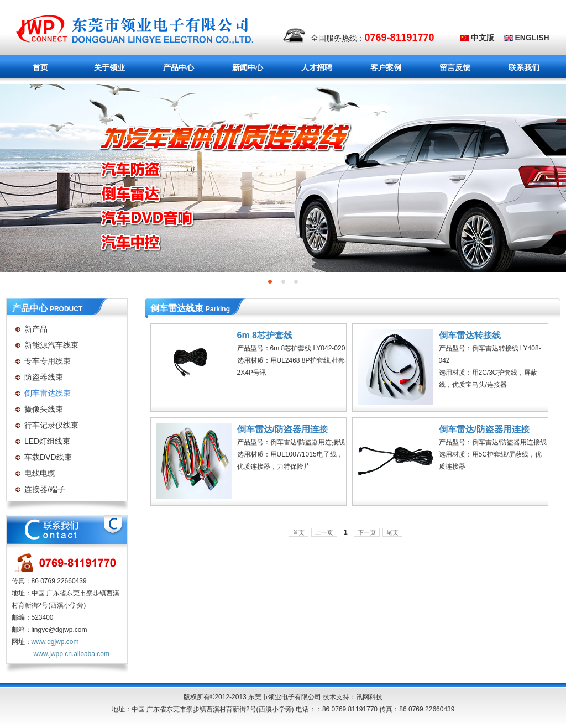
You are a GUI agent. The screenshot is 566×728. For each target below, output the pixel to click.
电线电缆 (40, 473)
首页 (40, 67)
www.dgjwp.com (55, 642)
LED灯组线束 (47, 441)
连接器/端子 (45, 489)
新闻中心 (239, 68)
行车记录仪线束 (51, 425)
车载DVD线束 (48, 457)
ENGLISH (532, 38)
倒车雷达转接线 (470, 335)
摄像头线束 (44, 409)
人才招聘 (317, 67)
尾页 (392, 532)
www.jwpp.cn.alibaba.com (72, 654)
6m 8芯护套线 (265, 335)
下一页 (367, 532)
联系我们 (524, 67)
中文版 (483, 38)
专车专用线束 (48, 361)
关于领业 (100, 68)
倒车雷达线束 (48, 393)
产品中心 (175, 68)
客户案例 (386, 67)
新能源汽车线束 (51, 345)
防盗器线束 (44, 377)
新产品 (36, 329)
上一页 (324, 532)
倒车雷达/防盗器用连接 (282, 429)
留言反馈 (455, 67)
